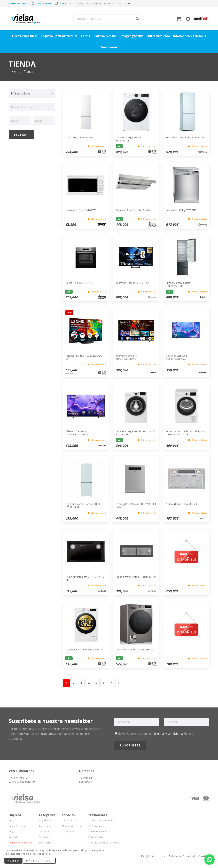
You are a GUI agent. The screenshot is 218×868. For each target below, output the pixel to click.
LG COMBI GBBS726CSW (79, 137)
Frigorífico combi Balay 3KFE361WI (185, 137)
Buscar (137, 19)
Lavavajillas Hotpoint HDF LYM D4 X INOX (136, 505)
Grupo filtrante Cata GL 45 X (181, 504)
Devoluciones (69, 820)
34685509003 (43, 3)
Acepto (13, 861)
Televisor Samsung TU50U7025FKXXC (176, 357)
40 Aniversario (96, 826)
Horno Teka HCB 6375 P (79, 283)
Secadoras (45, 837)
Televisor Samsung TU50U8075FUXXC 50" (78, 433)
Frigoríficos (45, 820)
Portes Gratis (96, 837)
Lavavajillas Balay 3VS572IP (181, 210)
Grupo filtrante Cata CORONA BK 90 (136, 577)
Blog (11, 832)
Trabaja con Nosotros (20, 843)
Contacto (14, 837)
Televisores (45, 843)
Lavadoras (45, 832)
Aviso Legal (159, 856)
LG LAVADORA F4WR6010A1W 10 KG (84, 651)
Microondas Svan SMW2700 (81, 210)
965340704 (65, 3)
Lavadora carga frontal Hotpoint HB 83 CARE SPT (135, 433)
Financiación (69, 832)
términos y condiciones (168, 734)
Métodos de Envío (72, 826)
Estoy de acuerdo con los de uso (154, 734)
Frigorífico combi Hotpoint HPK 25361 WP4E (83, 505)
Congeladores (47, 826)
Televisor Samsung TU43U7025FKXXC (126, 357)
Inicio (13, 72)
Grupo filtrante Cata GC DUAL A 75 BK (85, 578)
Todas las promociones (101, 820)
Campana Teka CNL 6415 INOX (133, 210)
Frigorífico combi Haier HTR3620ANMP (178, 284)
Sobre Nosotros (17, 826)
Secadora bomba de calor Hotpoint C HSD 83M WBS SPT (185, 433)
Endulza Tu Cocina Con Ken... (104, 843)
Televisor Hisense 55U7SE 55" (132, 283)
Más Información (39, 861)
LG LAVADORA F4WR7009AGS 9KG (135, 650)
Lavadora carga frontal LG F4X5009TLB (130, 139)
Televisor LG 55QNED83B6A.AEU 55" (84, 357)
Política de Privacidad (182, 856)
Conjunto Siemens (99, 832)
